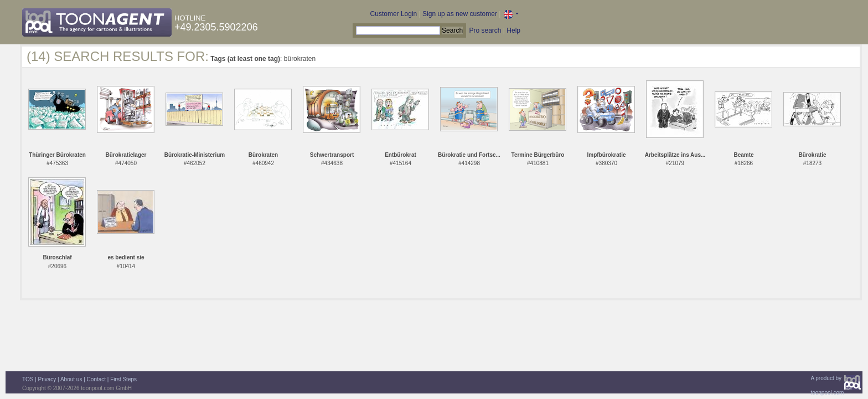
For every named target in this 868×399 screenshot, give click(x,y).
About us (71, 379)
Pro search (485, 30)
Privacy (47, 379)
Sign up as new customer (460, 14)
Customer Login (394, 14)
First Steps (123, 379)
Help (513, 30)
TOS (28, 379)
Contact (96, 379)
